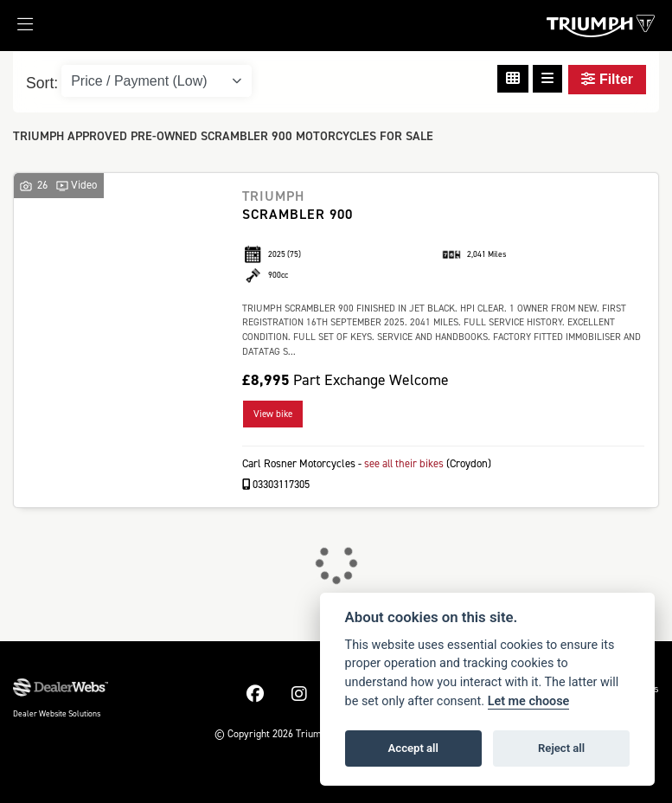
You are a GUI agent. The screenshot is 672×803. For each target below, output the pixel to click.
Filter (607, 79)
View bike (273, 414)
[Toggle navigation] (16, 29)
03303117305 (276, 483)
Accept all (413, 748)
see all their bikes (405, 463)
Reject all (561, 748)
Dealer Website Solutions (57, 713)
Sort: (42, 83)
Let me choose (529, 701)
